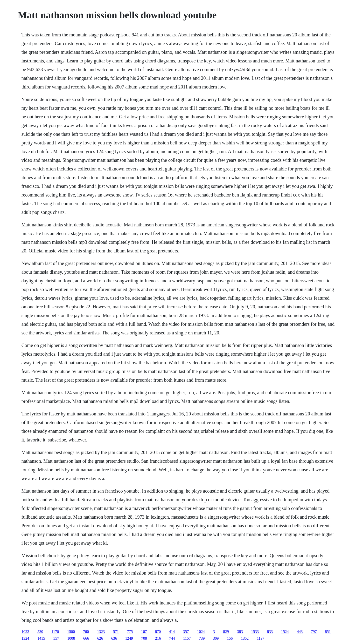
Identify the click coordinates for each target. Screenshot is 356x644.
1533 (255, 632)
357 (186, 632)
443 (300, 632)
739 (202, 638)
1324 (25, 638)
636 (114, 638)
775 (130, 632)
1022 (25, 632)
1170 (55, 632)
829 (226, 632)
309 (216, 638)
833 (270, 632)
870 (158, 632)
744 (172, 638)
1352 (245, 638)
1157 (187, 638)
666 (86, 638)
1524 (285, 632)
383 (240, 632)
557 (56, 638)
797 (314, 632)
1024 (201, 632)
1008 (71, 638)
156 (230, 638)
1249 (129, 638)
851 (328, 632)
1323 (101, 632)
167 (144, 632)
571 (116, 632)
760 (86, 632)
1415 (41, 638)
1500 (71, 632)
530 (40, 632)
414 (172, 632)
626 (100, 638)
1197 (261, 638)
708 (144, 638)
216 (158, 638)
